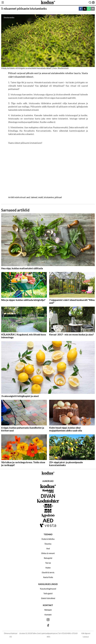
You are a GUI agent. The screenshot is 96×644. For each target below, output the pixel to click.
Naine (48, 568)
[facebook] (81, 9)
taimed (34, 197)
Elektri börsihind (48, 598)
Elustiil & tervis (48, 572)
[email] (93, 9)
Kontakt (48, 615)
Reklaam (48, 610)
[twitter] (85, 9)
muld (41, 197)
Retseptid (48, 558)
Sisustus (48, 544)
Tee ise (48, 563)
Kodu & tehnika (48, 539)
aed (28, 197)
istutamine (49, 197)
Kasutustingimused (48, 589)
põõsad (58, 197)
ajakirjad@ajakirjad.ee (49, 633)
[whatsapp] (89, 9)
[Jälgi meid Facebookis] (48, 626)
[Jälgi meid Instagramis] (48, 620)
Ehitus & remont (48, 553)
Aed (48, 548)
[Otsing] (90, 3)
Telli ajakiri (48, 593)
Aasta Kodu (48, 577)
